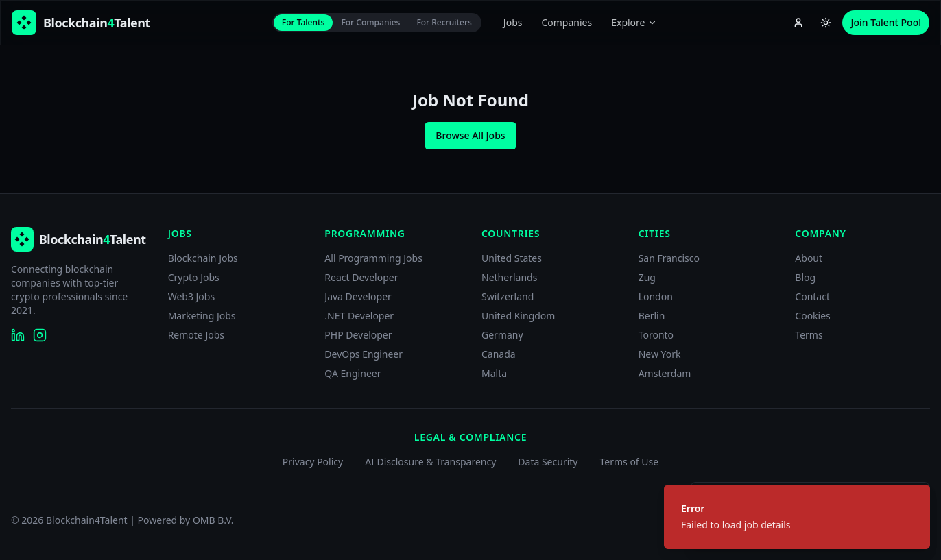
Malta (494, 373)
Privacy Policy (313, 462)
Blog (805, 277)
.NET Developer (359, 316)
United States (512, 258)
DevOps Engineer (364, 354)
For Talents (303, 22)
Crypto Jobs (194, 277)
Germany (502, 335)
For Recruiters (444, 22)
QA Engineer (353, 373)
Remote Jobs (196, 335)
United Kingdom (518, 316)
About (809, 258)
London (656, 296)
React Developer (361, 277)
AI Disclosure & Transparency (430, 462)
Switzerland (508, 296)
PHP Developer (358, 335)
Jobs (513, 22)
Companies (567, 22)
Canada (499, 354)
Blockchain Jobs (203, 258)
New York (660, 354)
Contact (812, 296)
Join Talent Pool (886, 22)
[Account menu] (798, 23)
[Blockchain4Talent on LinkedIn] (18, 335)
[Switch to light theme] (826, 23)
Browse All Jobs (470, 135)
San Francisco (669, 258)
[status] (797, 517)
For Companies (370, 22)
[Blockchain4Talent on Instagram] (40, 335)
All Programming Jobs (373, 258)
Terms (809, 335)
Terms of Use (629, 462)
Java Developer (358, 296)
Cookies (812, 316)
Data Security (548, 462)
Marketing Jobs (202, 316)
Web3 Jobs (192, 296)
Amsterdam (665, 373)
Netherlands (509, 277)
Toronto (656, 335)
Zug (647, 277)
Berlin (652, 316)
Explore (634, 22)
